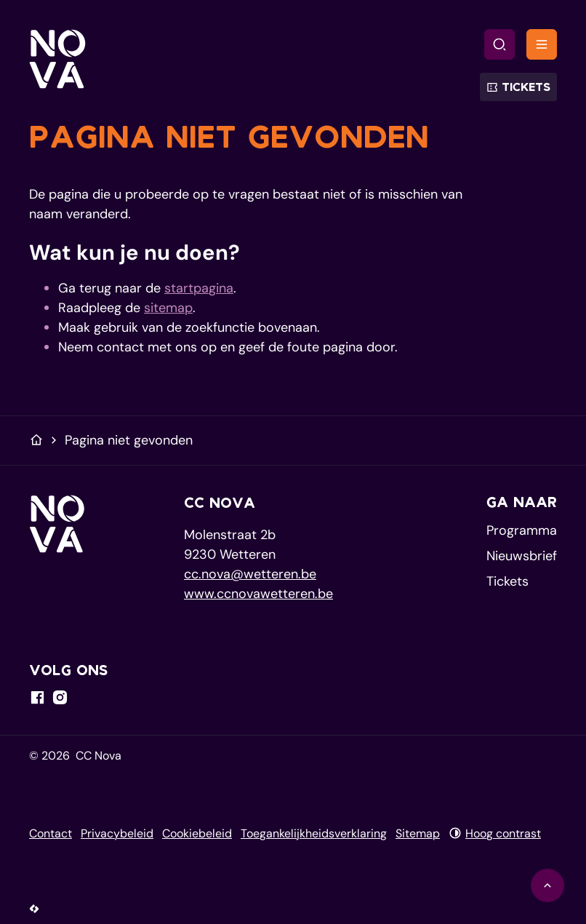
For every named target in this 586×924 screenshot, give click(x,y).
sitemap (168, 308)
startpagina (199, 288)
